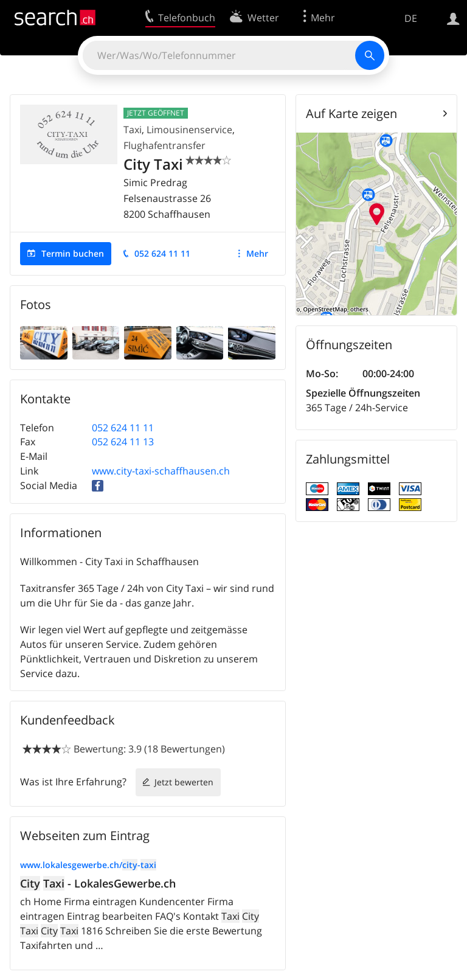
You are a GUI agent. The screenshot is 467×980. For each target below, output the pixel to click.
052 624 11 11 (162, 253)
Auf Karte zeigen (351, 113)
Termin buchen (73, 253)
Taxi (133, 130)
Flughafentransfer (164, 145)
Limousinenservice (189, 130)
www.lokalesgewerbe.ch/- (88, 865)
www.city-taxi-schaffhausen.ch (161, 471)
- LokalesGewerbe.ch (98, 883)
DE (411, 18)
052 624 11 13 (123, 442)
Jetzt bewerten (184, 782)
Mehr (257, 253)
